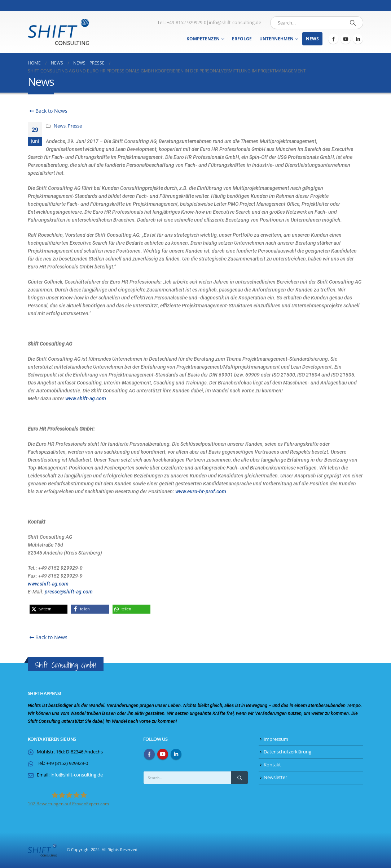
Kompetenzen (203, 39)
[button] (49, 609)
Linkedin (176, 754)
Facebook (149, 754)
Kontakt (272, 765)
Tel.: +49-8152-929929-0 (182, 23)
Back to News (48, 111)
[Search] (353, 23)
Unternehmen (276, 39)
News (312, 39)
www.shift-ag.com (86, 399)
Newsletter (275, 777)
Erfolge (242, 39)
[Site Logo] (58, 32)
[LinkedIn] (358, 39)
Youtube (163, 754)
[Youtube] (346, 39)
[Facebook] (333, 39)
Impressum (276, 739)
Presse (75, 126)
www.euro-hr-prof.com (201, 491)
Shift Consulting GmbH (66, 665)
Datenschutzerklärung (287, 752)
